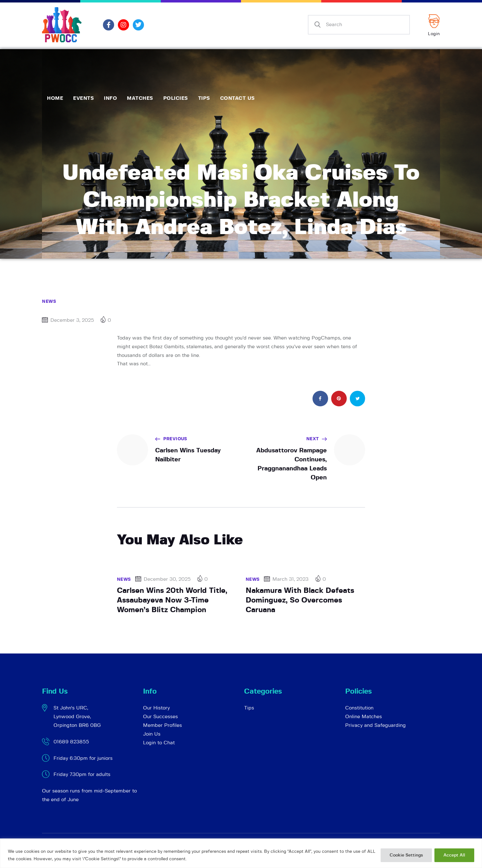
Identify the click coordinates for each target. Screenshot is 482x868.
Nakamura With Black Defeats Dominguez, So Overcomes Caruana (300, 600)
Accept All (454, 855)
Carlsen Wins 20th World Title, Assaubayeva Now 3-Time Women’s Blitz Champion (172, 600)
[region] (241, 853)
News (49, 302)
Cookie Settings (406, 855)
